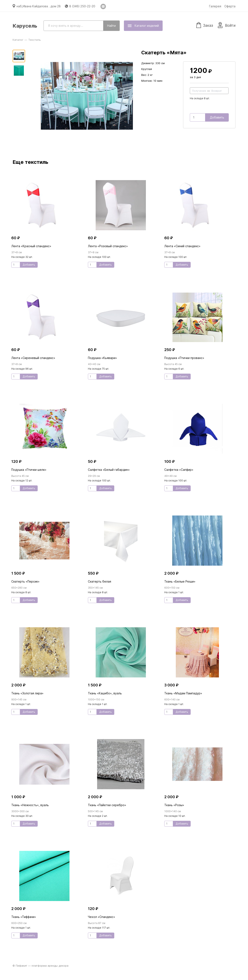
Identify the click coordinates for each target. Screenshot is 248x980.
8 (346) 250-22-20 (82, 6)
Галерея (215, 6)
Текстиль (35, 40)
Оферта (230, 6)
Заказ (205, 25)
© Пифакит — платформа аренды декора (40, 966)
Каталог (18, 40)
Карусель (25, 26)
